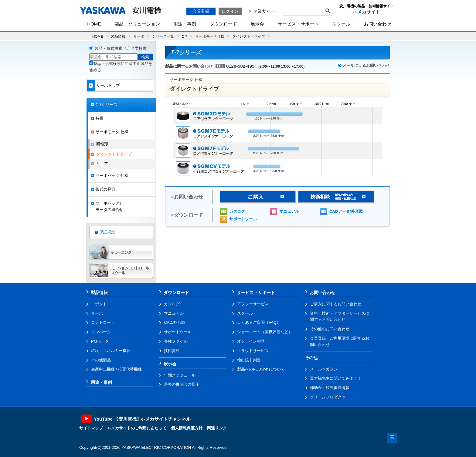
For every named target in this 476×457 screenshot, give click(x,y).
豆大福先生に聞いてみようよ (336, 378)
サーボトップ (108, 85)
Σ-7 (185, 36)
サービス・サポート (298, 24)
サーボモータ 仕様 (112, 132)
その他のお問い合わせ (330, 329)
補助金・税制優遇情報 (330, 388)
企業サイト (264, 11)
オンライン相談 (251, 341)
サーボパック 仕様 (112, 176)
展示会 (257, 24)
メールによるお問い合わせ (366, 65)
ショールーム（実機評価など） (265, 332)
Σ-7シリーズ (107, 105)
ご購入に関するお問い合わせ (336, 304)
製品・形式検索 (109, 48)
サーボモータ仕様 (210, 36)
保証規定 (107, 232)
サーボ (139, 36)
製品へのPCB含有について (261, 369)
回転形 (102, 144)
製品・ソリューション (137, 24)
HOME (94, 24)
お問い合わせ (378, 24)
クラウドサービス (253, 351)
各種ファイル (176, 341)
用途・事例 (185, 24)
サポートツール (243, 219)
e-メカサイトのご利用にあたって (137, 428)
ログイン (230, 11)
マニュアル (289, 211)
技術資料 (172, 351)
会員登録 (201, 11)
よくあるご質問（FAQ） (259, 322)
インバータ (101, 332)
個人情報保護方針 (187, 428)
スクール (341, 24)
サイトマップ (91, 428)
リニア (102, 164)
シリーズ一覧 (163, 36)
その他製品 (101, 360)
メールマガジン (324, 369)
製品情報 (118, 36)
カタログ (237, 211)
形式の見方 (105, 189)
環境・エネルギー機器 (111, 351)
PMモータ (100, 341)
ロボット (99, 304)
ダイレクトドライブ (249, 36)
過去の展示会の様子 (182, 384)
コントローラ (103, 322)
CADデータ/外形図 (346, 211)
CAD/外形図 (175, 322)
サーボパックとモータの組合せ (109, 206)
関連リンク (217, 428)
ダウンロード (223, 24)
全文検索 (139, 48)
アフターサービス (253, 304)
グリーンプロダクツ (328, 397)
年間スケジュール (180, 375)
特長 (100, 118)
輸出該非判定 (249, 360)
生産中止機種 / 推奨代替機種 (116, 369)
